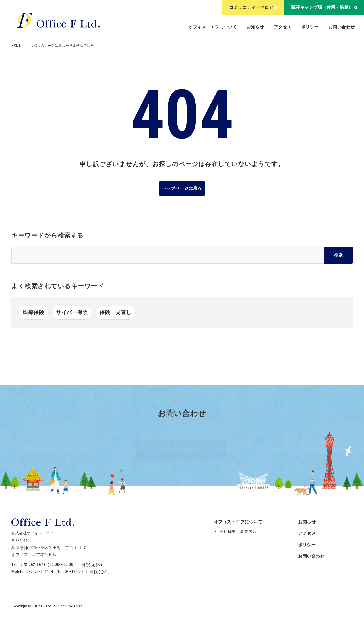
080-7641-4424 (40, 572)
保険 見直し (115, 312)
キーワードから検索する (48, 235)
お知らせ (255, 27)
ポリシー (310, 27)
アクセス (283, 27)
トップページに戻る (182, 188)
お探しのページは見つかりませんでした (62, 46)
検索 (338, 255)
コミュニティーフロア (253, 7)
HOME (16, 46)
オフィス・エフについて (213, 27)
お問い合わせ (342, 27)
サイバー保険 (72, 312)
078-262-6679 (33, 565)
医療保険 (34, 312)
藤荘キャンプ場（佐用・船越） (324, 7)
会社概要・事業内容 (238, 532)
